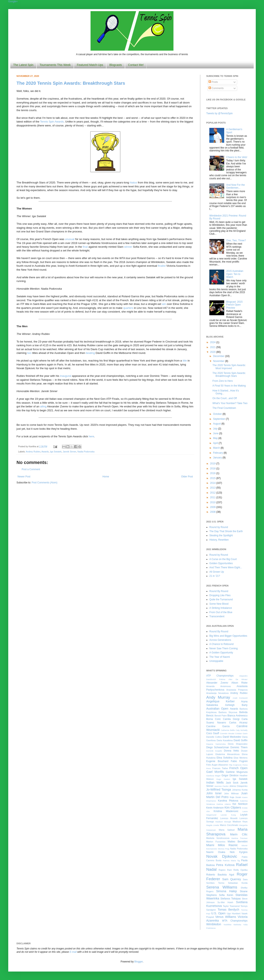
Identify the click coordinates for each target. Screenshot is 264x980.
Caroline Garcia (218, 726)
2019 (213, 464)
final (85, 247)
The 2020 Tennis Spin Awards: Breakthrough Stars (71, 83)
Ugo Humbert (233, 913)
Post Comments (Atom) (44, 483)
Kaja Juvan (235, 797)
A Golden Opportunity (221, 653)
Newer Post (24, 477)
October (218, 414)
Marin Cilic (239, 834)
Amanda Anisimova (218, 686)
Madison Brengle (223, 822)
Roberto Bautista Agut (220, 875)
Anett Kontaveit (240, 698)
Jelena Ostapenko (238, 786)
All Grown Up (217, 572)
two (29, 353)
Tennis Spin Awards (52, 122)
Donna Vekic (232, 751)
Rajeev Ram (225, 870)
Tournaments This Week (55, 65)
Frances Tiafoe (220, 768)
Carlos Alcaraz (238, 723)
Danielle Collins (214, 737)
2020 (213, 352)
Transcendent (217, 616)
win (164, 304)
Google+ (13, 1)
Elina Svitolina (225, 758)
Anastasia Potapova (237, 690)
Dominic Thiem (239, 747)
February (218, 453)
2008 (213, 512)
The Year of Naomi (220, 657)
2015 (213, 478)
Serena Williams (222, 887)
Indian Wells (215, 783)
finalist (162, 266)
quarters (128, 308)
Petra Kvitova (225, 865)
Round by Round (219, 527)
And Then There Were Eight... (226, 567)
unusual (70, 239)
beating (90, 353)
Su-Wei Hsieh (225, 902)
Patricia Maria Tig (231, 860)
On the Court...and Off (225, 398)
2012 (213, 493)
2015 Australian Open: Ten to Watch (235, 274)
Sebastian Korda (238, 883)
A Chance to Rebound (221, 644)
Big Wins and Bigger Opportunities (228, 636)
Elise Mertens (241, 758)
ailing (43, 406)
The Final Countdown (224, 408)
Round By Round (219, 591)
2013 (213, 488)
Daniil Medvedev (232, 737)
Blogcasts (116, 65)
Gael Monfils (215, 772)
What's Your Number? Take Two (230, 403)
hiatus (133, 183)
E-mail (73, 952)
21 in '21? (215, 576)
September (219, 419)
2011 (213, 497)
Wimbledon (214, 924)
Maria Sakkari (227, 830)
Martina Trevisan (239, 838)
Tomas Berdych (228, 910)
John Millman (232, 793)
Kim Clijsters (233, 808)
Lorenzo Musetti (229, 818)
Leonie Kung (228, 815)
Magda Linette (213, 825)
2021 (213, 347)
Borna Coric (214, 719)
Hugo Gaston (223, 779)
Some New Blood (219, 604)
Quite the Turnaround (221, 599)
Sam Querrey (232, 879)
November (219, 361)
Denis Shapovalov (238, 744)
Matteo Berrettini (238, 842)
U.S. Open (218, 913)
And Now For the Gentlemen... (236, 186)
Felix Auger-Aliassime (217, 765)
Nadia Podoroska (86, 452)
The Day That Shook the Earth (226, 531)
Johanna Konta (240, 790)
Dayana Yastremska (216, 744)
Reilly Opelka (240, 870)
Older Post (187, 477)
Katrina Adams (224, 804)
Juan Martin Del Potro (227, 795)
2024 (213, 342)
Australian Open (217, 709)
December (219, 356)
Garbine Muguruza (237, 772)
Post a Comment (31, 469)
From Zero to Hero (223, 381)
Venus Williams (226, 917)
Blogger (138, 962)
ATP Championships (220, 676)
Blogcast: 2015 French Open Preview (234, 305)
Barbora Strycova (228, 712)
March (217, 448)
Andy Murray (218, 697)
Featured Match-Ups (90, 65)
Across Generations (220, 640)
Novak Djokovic (222, 856)
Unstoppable (216, 661)
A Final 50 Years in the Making (229, 386)
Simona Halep (227, 891)
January (218, 458)
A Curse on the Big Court (223, 559)
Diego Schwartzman (218, 747)
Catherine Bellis (228, 730)
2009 (213, 507)
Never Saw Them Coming (223, 648)
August (217, 424)
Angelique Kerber (220, 701)
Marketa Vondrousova (218, 838)
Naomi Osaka (216, 852)
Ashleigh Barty (236, 705)
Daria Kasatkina (225, 740)
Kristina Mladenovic (226, 811)
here (91, 436)
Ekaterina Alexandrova (227, 754)
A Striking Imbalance (221, 608)
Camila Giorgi (231, 719)
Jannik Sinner (69, 452)
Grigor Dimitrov (230, 775)
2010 (213, 502)
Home (106, 477)
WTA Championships (235, 921)
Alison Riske (239, 683)
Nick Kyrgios (239, 852)
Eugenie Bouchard (217, 761)
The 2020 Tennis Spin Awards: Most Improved (229, 367)
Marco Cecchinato (229, 825)
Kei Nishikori (240, 804)
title (185, 361)
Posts (213, 82)
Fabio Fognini (239, 761)
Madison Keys (240, 822)
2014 (213, 483)
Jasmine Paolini (221, 786)
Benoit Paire (221, 716)
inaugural (66, 376)
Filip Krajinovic (235, 765)
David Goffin (241, 740)
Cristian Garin (241, 733)
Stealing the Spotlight (221, 535)
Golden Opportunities (221, 563)
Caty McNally (242, 730)
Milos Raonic (228, 845)
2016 (213, 473)
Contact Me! (136, 65)
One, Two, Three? (236, 240)
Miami (210, 845)
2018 (213, 469)
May (216, 438)
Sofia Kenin (226, 895)
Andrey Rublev (33, 452)
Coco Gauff (213, 733)
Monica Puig (224, 849)
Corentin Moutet (227, 733)
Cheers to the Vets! (237, 157)
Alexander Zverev (217, 683)
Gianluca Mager (213, 776)
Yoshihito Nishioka (232, 925)
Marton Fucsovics (216, 842)
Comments (216, 88)
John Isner (214, 793)
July (216, 429)
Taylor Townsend (231, 906)
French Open (238, 768)
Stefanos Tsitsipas (231, 899)
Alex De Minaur (238, 679)
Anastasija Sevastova (217, 693)
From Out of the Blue (221, 612)
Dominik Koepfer (214, 751)
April (216, 443)
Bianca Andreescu (237, 716)
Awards (45, 452)
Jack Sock (232, 783)
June (216, 433)
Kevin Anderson (215, 808)
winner (128, 247)
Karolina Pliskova (228, 801)
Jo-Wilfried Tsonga (219, 790)
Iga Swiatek (56, 452)
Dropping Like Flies (220, 595)
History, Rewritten (219, 540)
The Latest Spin (23, 65)
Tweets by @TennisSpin (219, 113)
